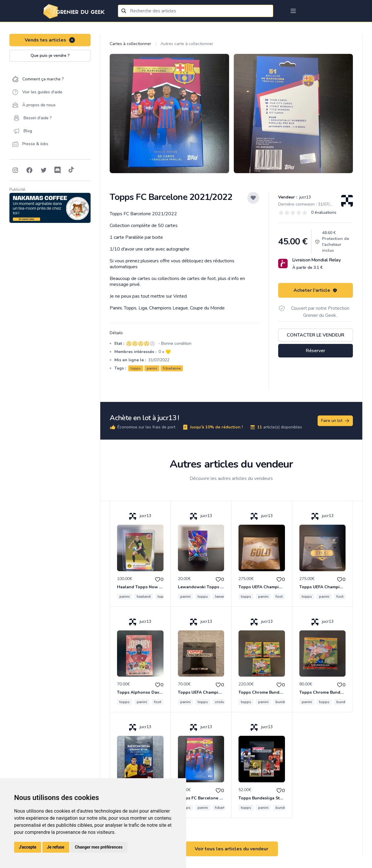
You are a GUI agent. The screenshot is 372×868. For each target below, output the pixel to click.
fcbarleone (172, 368)
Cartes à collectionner (130, 44)
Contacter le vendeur (316, 335)
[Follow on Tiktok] (71, 170)
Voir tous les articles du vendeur (231, 849)
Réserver (316, 351)
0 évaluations (324, 212)
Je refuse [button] (56, 847)
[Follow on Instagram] (15, 170)
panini (152, 368)
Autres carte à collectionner (187, 44)
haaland (144, 597)
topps (136, 368)
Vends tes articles (50, 40)
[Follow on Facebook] (29, 170)
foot (279, 597)
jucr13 (305, 197)
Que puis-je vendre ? (50, 56)
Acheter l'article (315, 290)
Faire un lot (336, 421)
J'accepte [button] (28, 847)
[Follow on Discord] (58, 170)
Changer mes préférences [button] (99, 847)
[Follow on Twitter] (44, 170)
